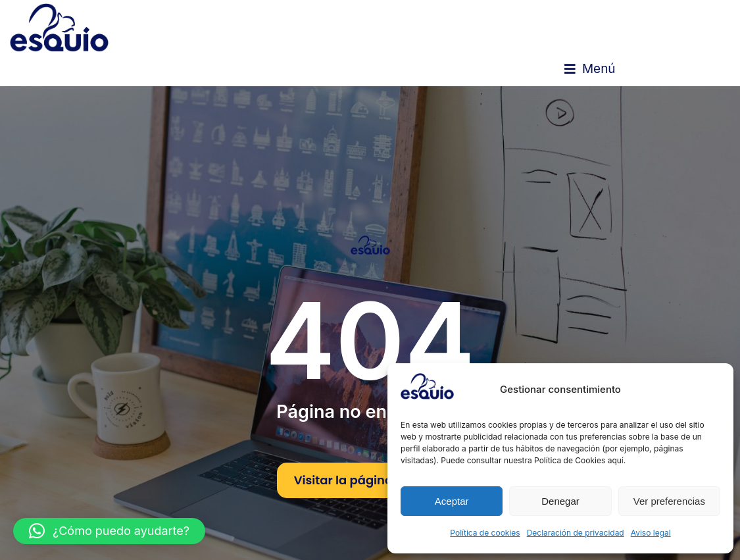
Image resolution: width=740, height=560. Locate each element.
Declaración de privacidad (576, 533)
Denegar (560, 501)
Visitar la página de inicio (370, 480)
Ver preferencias (669, 501)
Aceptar (452, 501)
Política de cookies (485, 533)
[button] (590, 69)
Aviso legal (651, 533)
